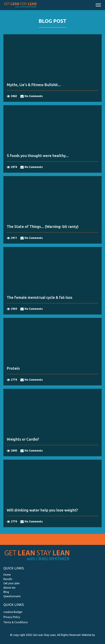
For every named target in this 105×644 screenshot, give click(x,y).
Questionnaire (12, 596)
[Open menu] (98, 5)
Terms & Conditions (16, 622)
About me (9, 588)
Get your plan (12, 583)
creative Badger (13, 612)
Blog (6, 592)
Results (8, 579)
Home (7, 575)
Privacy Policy (12, 617)
